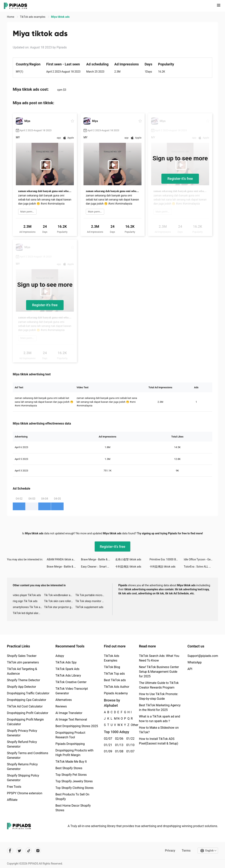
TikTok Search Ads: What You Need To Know (159, 658)
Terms (186, 851)
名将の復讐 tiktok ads (128, 559)
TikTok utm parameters (23, 662)
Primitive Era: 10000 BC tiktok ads (167, 559)
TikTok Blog (112, 667)
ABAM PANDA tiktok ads (61, 559)
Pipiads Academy (116, 693)
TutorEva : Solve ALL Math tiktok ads (201, 567)
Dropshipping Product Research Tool (70, 735)
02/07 (107, 739)
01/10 (130, 745)
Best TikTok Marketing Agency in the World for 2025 (160, 708)
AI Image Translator (69, 713)
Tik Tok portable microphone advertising (91, 595)
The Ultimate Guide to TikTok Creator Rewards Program (159, 685)
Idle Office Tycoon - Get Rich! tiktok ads (201, 559)
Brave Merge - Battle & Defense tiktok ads (98, 559)
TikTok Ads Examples (112, 658)
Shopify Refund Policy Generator (22, 744)
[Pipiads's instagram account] (38, 851)
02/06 (118, 739)
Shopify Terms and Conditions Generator (28, 755)
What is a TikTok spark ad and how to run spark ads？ (160, 719)
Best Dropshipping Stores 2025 (77, 726)
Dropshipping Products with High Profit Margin (75, 753)
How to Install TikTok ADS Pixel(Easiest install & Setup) (159, 741)
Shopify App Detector (22, 687)
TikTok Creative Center (71, 682)
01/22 (130, 739)
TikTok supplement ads (89, 607)
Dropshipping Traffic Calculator (28, 693)
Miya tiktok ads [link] (60, 17)
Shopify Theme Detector (23, 680)
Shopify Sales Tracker (22, 656)
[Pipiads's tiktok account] (29, 851)
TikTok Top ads (114, 674)
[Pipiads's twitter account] (19, 851)
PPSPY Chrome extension (25, 793)
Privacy (170, 851)
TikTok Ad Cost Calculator (25, 706)
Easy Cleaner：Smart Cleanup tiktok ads (98, 567)
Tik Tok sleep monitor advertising (91, 601)
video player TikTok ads (27, 595)
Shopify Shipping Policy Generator (23, 778)
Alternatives (64, 700)
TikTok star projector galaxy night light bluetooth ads (60, 607)
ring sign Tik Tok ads (25, 601)
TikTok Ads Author (117, 687)
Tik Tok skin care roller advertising (60, 601)
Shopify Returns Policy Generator (22, 767)
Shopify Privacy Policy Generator (22, 733)
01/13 (118, 745)
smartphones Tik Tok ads (28, 607)
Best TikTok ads (115, 680)
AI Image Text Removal (71, 720)
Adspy (60, 656)
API (190, 669)
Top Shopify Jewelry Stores (74, 781)
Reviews (61, 706)
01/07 (130, 751)
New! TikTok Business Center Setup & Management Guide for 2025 (159, 672)
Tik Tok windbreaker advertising (60, 595)
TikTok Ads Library (68, 676)
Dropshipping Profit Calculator (28, 713)
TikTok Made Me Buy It (71, 762)
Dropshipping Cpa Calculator (27, 700)
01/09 (107, 751)
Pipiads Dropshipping (70, 744)
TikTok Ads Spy (66, 662)
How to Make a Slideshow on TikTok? (159, 730)
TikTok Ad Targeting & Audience (22, 671)
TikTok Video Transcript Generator (72, 691)
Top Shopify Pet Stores (71, 775)
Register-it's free (180, 179)
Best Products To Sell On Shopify (72, 797)
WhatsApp (195, 662)
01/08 (118, 751)
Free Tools (14, 787)
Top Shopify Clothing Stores (75, 788)
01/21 (107, 745)
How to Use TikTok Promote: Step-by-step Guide (159, 696)
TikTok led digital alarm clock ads (28, 613)
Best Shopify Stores (69, 768)
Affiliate (12, 800)
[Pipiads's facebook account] (10, 851)
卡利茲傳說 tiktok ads (128, 567)
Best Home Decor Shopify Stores (73, 808)
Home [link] (11, 17)
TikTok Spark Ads (67, 669)
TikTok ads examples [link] (33, 17)
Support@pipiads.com (203, 656)
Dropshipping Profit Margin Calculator (25, 722)
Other (131, 725)
